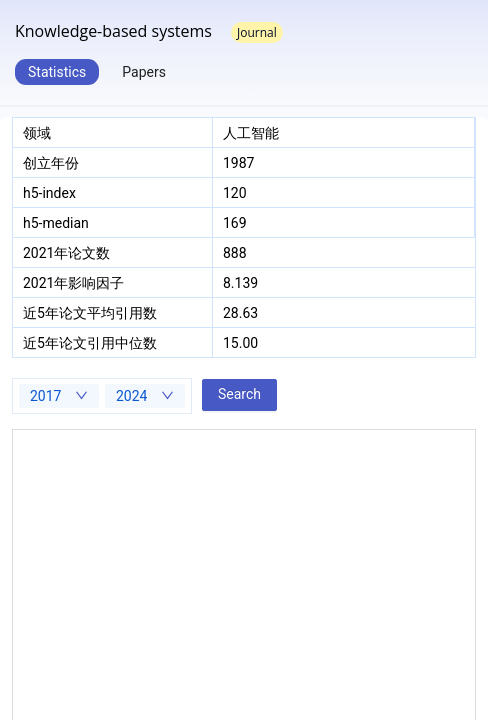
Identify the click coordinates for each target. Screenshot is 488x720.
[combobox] (59, 396)
